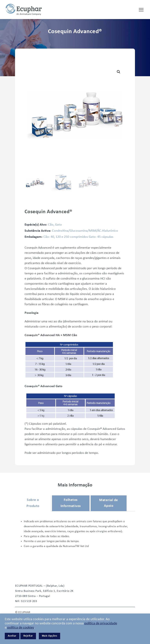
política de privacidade (101, 624)
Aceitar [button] (12, 636)
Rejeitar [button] (28, 636)
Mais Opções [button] (50, 636)
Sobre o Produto (33, 503)
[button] (119, 72)
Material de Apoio (109, 503)
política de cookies (21, 628)
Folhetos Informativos (71, 503)
